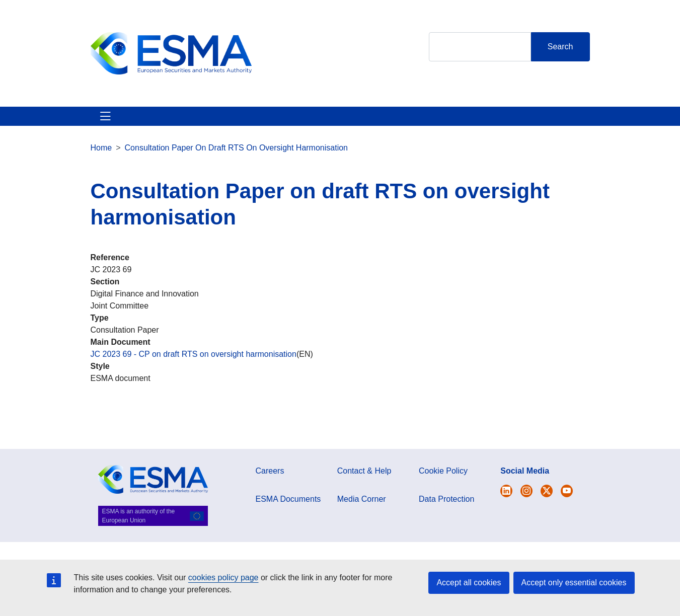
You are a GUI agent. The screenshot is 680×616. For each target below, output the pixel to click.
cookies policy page (223, 577)
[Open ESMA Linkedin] (547, 515)
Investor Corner (357, 128)
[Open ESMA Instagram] (526, 515)
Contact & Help (533, 128)
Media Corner (362, 523)
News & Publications (268, 128)
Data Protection (446, 523)
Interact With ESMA (445, 128)
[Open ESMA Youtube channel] (567, 515)
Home (101, 172)
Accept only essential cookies (574, 583)
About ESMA (102, 128)
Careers (270, 495)
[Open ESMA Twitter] (506, 515)
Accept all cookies (469, 583)
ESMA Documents (288, 523)
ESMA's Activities (176, 128)
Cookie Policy (443, 495)
